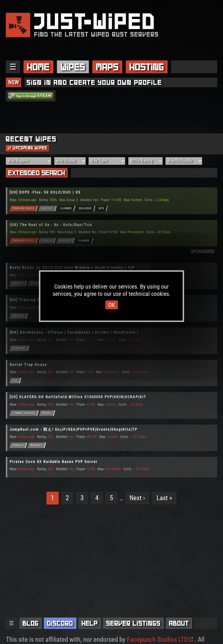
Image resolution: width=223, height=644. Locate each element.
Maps (107, 67)
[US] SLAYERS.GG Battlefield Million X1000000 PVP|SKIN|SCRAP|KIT (78, 397)
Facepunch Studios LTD (160, 639)
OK (112, 305)
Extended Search (37, 173)
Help (90, 623)
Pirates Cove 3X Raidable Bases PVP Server (54, 462)
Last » (164, 498)
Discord (60, 623)
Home (38, 67)
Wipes (73, 67)
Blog (31, 623)
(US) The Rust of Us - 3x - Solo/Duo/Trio (51, 225)
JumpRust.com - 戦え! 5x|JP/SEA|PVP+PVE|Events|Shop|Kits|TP (73, 429)
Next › (137, 498)
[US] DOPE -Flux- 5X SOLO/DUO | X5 (45, 192)
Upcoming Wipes (27, 148)
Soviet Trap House (28, 365)
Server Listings (133, 623)
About (179, 623)
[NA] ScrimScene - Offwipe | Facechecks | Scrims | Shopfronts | (74, 332)
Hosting (147, 67)
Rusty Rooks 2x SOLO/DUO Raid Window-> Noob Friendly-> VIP (72, 268)
